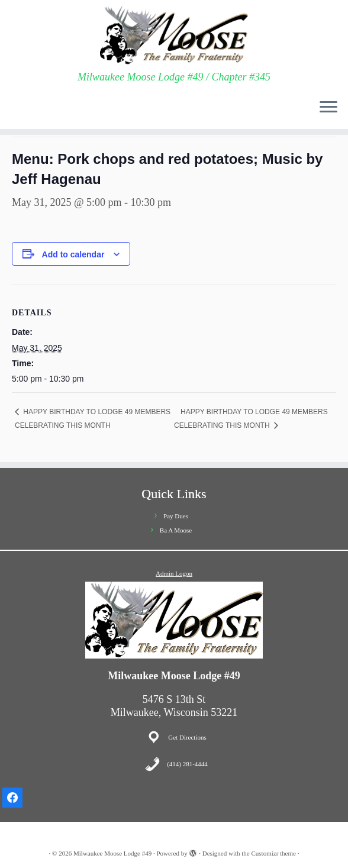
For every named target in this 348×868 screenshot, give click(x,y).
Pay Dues (176, 516)
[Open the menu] (328, 108)
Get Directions (187, 737)
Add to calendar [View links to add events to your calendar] (73, 254)
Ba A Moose (176, 530)
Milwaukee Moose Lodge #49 (112, 853)
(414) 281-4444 (187, 764)
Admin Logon (174, 573)
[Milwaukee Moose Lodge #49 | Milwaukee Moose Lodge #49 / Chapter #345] (174, 36)
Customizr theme (273, 853)
